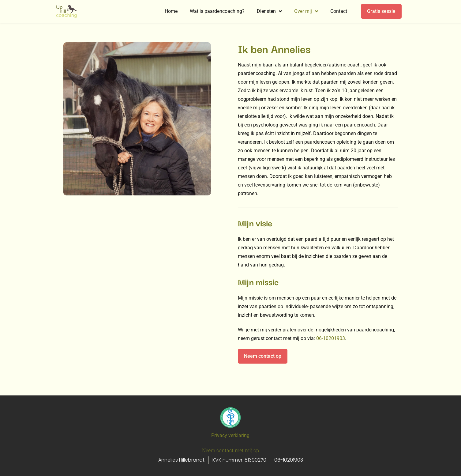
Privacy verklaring (230, 435)
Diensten (269, 11)
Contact (339, 11)
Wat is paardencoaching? (217, 11)
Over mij (306, 11)
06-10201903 (331, 338)
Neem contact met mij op (230, 450)
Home (171, 11)
